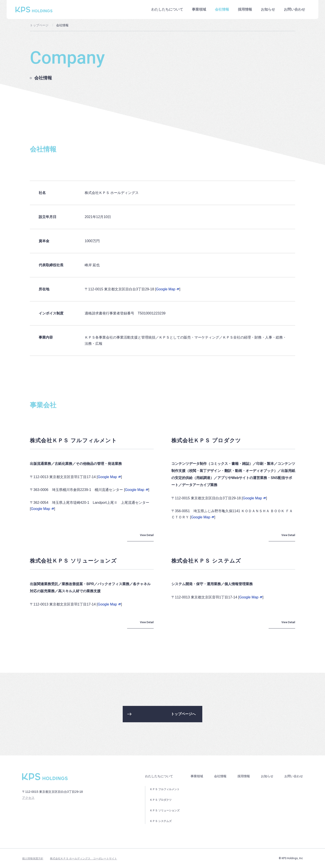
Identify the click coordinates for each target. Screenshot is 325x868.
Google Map (168, 289)
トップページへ (183, 714)
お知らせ (268, 9)
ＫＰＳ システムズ (161, 821)
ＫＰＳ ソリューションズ (165, 811)
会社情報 (220, 776)
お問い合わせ (294, 9)
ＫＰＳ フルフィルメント (165, 789)
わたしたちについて (167, 9)
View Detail (147, 535)
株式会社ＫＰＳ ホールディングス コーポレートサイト (83, 858)
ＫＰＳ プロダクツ (161, 800)
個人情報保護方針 (33, 858)
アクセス (28, 798)
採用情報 (245, 9)
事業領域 (199, 9)
